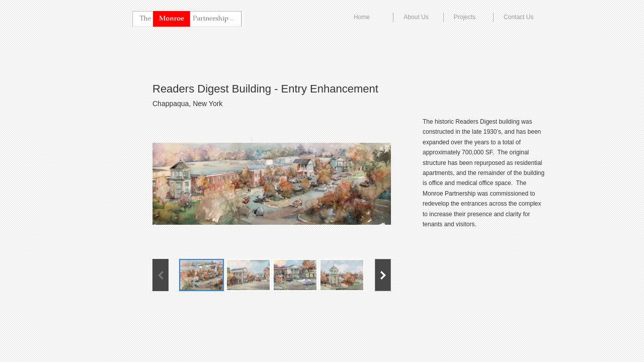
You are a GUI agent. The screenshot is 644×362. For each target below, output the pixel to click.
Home (362, 17)
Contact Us (518, 17)
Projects (465, 17)
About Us (416, 17)
